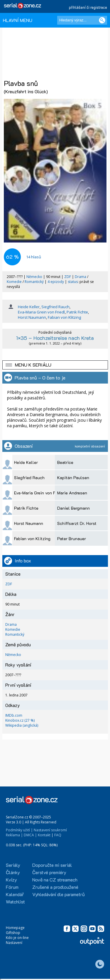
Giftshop (13, 933)
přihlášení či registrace (88, 7)
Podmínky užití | (19, 830)
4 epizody (56, 282)
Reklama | (14, 835)
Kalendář (15, 894)
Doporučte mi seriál (52, 865)
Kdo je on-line (17, 938)
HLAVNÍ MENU (18, 20)
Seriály (13, 865)
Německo (34, 277)
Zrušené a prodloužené (55, 887)
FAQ (58, 835)
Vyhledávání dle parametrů (59, 894)
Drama (81, 277)
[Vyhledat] (102, 20)
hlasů (34, 257)
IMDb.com (14, 715)
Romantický (34, 282)
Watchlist (15, 902)
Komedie (14, 282)
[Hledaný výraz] (82, 20)
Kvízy (11, 880)
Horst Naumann (32, 317)
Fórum (12, 887)
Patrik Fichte (77, 312)
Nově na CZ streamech (55, 880)
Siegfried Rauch (55, 307)
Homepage (15, 928)
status (73, 282)
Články (13, 872)
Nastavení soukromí (50, 830)
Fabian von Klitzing (64, 317)
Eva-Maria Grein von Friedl (41, 312)
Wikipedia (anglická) (22, 725)
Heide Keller (29, 307)
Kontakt (44, 835)
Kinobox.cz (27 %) (20, 720)
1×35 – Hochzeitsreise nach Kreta (55, 338)
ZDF (68, 277)
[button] (55, 365)
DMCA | (30, 835)
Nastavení (14, 943)
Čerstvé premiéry (49, 872)
